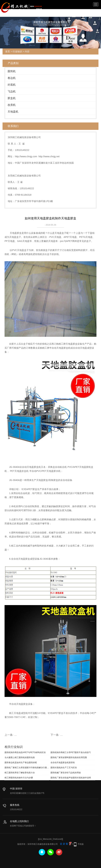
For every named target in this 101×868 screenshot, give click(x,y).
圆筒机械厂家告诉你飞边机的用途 (66, 773)
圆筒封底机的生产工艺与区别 (64, 768)
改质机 (12, 105)
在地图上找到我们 (19, 821)
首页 (8, 51)
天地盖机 (13, 112)
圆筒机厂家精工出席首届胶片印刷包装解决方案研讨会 (27, 768)
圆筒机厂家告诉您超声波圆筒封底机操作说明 (71, 778)
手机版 (81, 844)
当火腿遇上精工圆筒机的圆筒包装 (20, 757)
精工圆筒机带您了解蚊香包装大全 (20, 773)
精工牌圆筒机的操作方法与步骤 (19, 778)
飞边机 (12, 91)
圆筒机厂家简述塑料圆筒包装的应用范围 (69, 757)
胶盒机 (12, 98)
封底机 (12, 85)
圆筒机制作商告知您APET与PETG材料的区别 (25, 752)
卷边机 (12, 78)
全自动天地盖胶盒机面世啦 (63, 763)
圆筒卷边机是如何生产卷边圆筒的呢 (21, 763)
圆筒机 (12, 71)
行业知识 (17, 51)
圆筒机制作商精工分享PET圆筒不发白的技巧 (71, 752)
